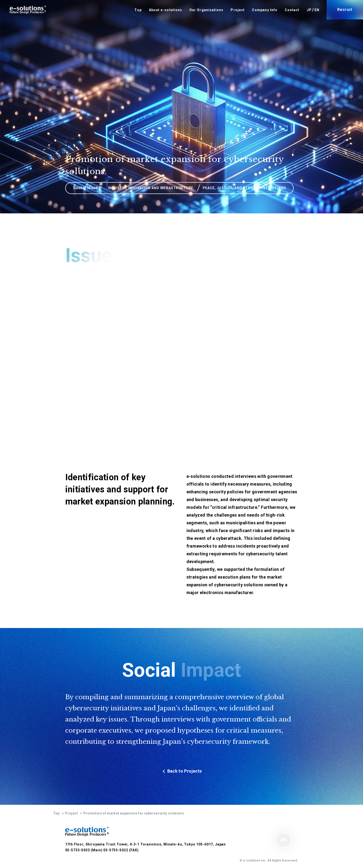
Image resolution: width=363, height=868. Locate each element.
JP (309, 10)
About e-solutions (165, 10)
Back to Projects (182, 771)
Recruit (345, 10)
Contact (292, 10)
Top (138, 10)
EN (317, 10)
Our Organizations (206, 10)
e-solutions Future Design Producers (28, 10)
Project (238, 10)
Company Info (265, 10)
